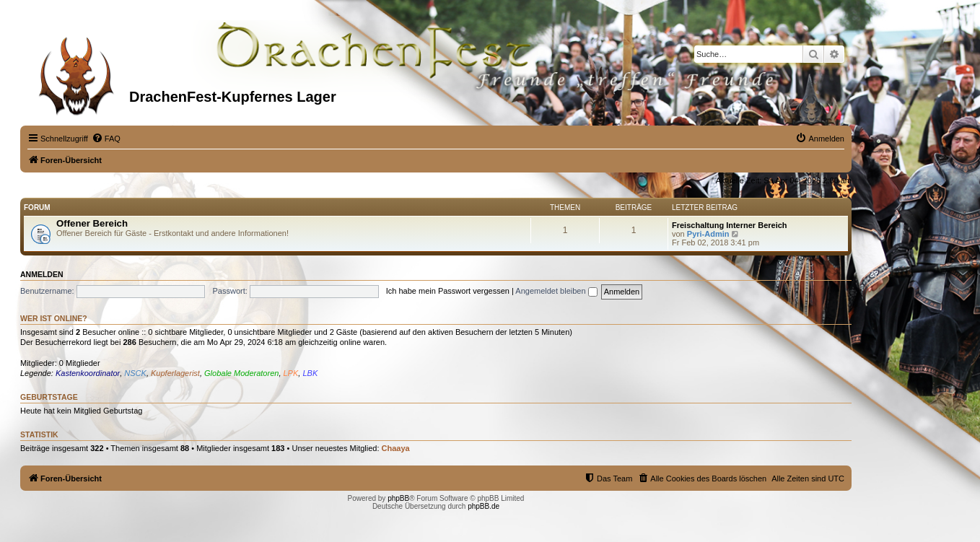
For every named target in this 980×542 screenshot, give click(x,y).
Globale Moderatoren (241, 373)
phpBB (398, 498)
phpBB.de (484, 506)
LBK (310, 373)
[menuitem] (106, 139)
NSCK (135, 373)
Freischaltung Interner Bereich (730, 225)
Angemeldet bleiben (556, 291)
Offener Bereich (92, 223)
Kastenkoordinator (88, 373)
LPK (291, 373)
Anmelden (42, 274)
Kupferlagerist (175, 373)
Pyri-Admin (708, 234)
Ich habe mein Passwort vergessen (448, 291)
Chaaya (396, 448)
